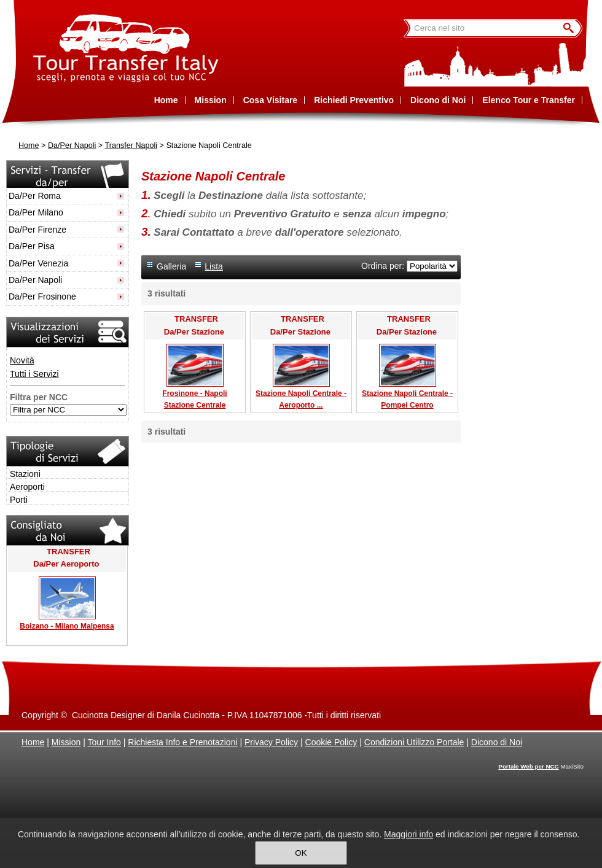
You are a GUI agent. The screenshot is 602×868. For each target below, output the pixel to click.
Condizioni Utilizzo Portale (414, 742)
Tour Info (104, 742)
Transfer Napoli (131, 145)
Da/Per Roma (35, 196)
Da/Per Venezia (38, 263)
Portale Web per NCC (528, 766)
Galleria (171, 266)
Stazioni (25, 474)
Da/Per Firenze (37, 230)
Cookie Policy (331, 742)
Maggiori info (408, 834)
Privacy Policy (271, 742)
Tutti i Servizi (34, 374)
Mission (66, 742)
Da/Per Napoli (72, 145)
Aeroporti (27, 487)
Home (29, 145)
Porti (19, 500)
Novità (22, 360)
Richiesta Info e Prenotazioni (182, 742)
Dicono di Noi (497, 742)
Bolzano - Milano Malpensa (67, 626)
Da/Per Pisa (32, 246)
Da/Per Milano (36, 212)
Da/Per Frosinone (42, 296)
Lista (214, 266)
